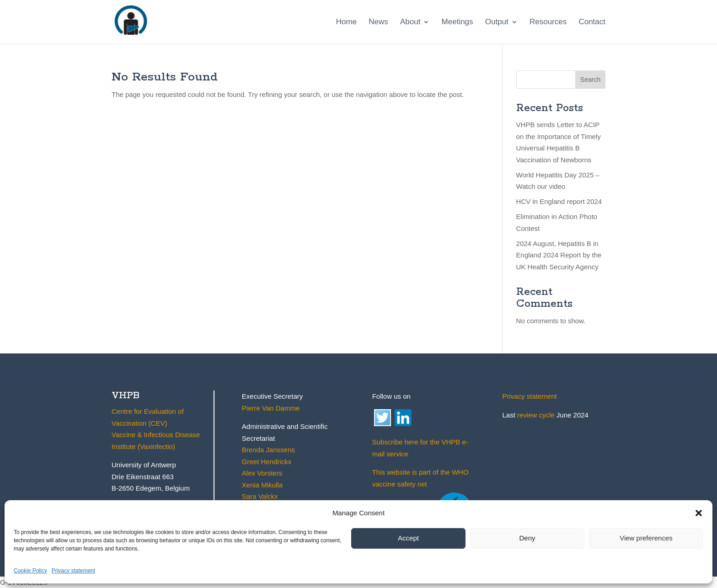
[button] (699, 513)
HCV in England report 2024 (559, 201)
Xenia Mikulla (262, 485)
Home (346, 22)
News (378, 22)
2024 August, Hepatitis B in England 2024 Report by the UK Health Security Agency (559, 255)
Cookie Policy (30, 571)
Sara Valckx (260, 496)
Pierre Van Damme (271, 408)
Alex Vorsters (262, 473)
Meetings (457, 22)
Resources (548, 22)
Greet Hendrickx (267, 462)
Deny (527, 538)
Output (497, 22)
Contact (592, 22)
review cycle (536, 415)
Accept (408, 538)
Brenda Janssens (268, 450)
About (410, 22)
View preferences (646, 538)
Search (590, 80)
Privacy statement (73, 571)
